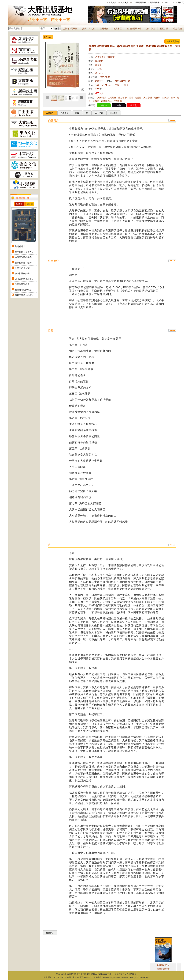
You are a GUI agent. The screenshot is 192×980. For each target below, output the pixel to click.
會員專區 (117, 29)
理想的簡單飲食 (22, 284)
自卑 (173, 98)
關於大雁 (164, 29)
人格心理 (148, 98)
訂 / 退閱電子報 (139, 2)
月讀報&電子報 (70, 29)
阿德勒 (157, 98)
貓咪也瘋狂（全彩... (24, 263)
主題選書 (104, 29)
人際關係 (102, 98)
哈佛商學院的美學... (24, 257)
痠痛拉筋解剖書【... (24, 274)
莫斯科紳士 (20, 246)
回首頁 (181, 2)
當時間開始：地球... (24, 295)
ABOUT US (169, 2)
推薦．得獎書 (88, 29)
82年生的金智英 (22, 268)
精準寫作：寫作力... (24, 252)
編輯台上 (151, 29)
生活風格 (112, 98)
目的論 (165, 98)
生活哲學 (123, 98)
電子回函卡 (155, 2)
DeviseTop (144, 977)
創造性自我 (106, 101)
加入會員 (124, 2)
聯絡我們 (178, 29)
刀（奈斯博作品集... (24, 279)
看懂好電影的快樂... (24, 290)
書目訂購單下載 (134, 29)
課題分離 (118, 101)
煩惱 (131, 98)
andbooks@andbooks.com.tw (116, 977)
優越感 (96, 101)
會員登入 (113, 2)
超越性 (138, 98)
